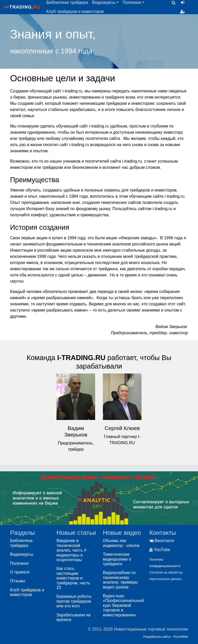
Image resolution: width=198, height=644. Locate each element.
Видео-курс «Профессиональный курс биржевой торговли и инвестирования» (123, 605)
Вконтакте (162, 541)
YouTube (160, 550)
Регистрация (184, 12)
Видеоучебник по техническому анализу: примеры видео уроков (120, 580)
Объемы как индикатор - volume (121, 543)
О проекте (20, 572)
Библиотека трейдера (21, 543)
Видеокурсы (22, 554)
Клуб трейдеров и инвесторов (75, 11)
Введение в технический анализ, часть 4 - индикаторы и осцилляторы (73, 550)
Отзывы (18, 581)
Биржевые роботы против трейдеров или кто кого (74, 601)
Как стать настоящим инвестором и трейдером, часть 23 (73, 578)
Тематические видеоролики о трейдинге (117, 559)
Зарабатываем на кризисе (73, 617)
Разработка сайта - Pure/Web (166, 637)
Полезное (19, 563)
